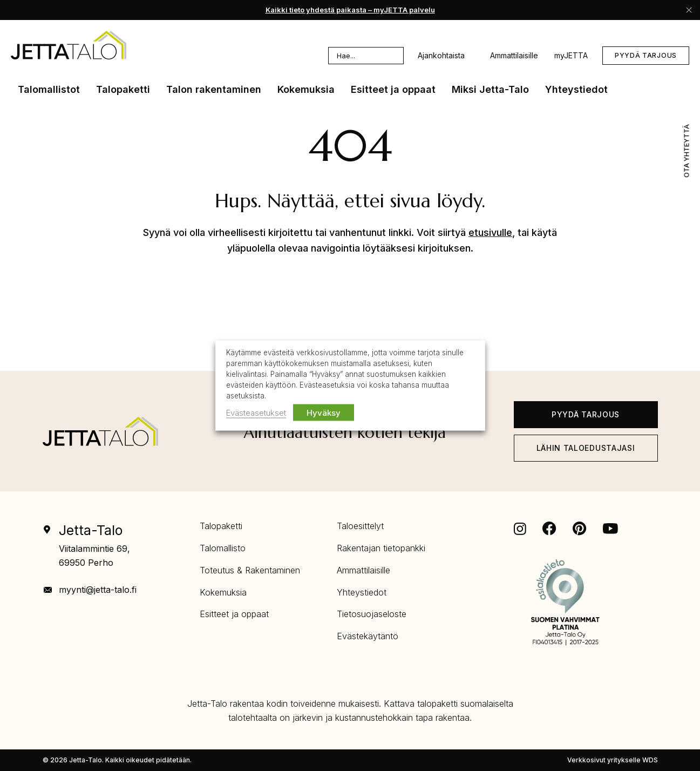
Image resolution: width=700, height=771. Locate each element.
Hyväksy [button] (324, 412)
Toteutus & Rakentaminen (250, 570)
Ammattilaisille (514, 55)
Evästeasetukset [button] (256, 412)
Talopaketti (221, 526)
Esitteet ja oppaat (234, 614)
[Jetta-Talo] (100, 431)
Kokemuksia (223, 592)
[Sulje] (689, 10)
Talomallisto (223, 548)
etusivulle (490, 232)
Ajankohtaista (449, 56)
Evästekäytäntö (368, 636)
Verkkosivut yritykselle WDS (613, 760)
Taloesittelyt (360, 526)
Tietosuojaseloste (372, 614)
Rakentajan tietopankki (381, 548)
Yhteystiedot (362, 592)
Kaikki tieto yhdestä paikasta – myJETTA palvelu (350, 10)
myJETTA (571, 55)
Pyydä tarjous (646, 55)
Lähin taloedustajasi (586, 448)
